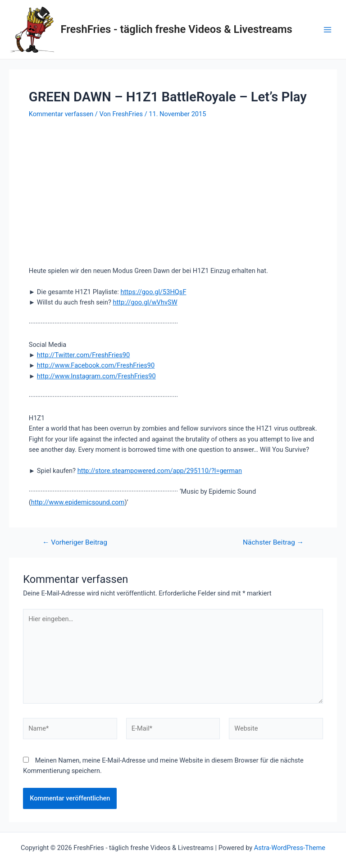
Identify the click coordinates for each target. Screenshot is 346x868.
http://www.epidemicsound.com (78, 502)
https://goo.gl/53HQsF (153, 292)
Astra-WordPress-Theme (290, 848)
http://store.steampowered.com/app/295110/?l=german (160, 471)
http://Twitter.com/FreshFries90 (83, 355)
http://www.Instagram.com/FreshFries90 (96, 376)
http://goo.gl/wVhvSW (145, 302)
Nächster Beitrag (273, 543)
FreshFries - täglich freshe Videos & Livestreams (177, 29)
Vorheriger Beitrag (75, 543)
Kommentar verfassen (61, 114)
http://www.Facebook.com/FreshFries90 (96, 365)
